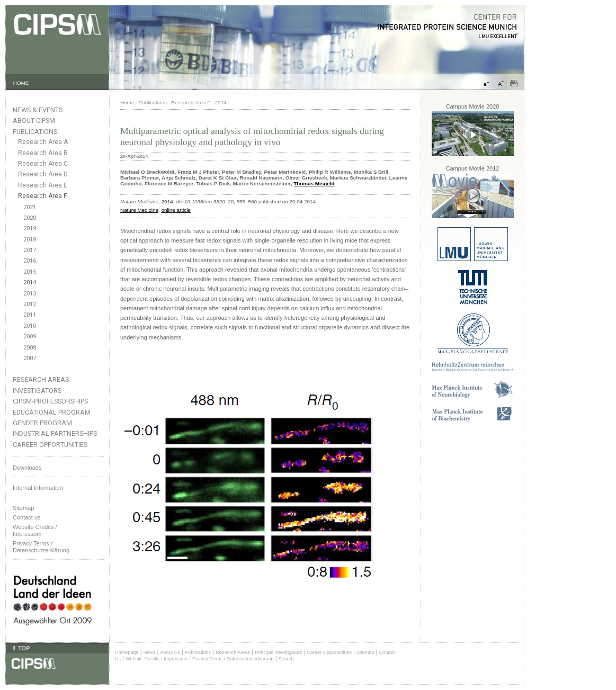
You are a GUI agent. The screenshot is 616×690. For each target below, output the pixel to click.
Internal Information (38, 488)
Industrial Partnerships (55, 433)
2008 (30, 348)
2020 (30, 218)
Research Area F (43, 196)
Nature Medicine (139, 210)
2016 (30, 261)
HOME (21, 83)
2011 (30, 315)
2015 (30, 272)
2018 (30, 240)
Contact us (27, 517)
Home (127, 102)
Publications (35, 132)
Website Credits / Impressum (157, 659)
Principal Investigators (278, 652)
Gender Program (42, 423)
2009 (30, 337)
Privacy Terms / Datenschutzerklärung (41, 547)
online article (176, 210)
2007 (30, 358)
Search (286, 659)
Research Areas (41, 379)
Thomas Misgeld (314, 183)
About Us (170, 652)
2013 (30, 294)
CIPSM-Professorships (50, 401)
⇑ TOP (21, 648)
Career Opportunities (50, 445)
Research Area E (43, 185)
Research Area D (43, 174)
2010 (30, 326)
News (150, 652)
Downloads (27, 468)
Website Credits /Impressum (35, 530)
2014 (30, 283)
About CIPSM (34, 120)
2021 (30, 207)
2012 (30, 304)
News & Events (38, 110)
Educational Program (52, 412)
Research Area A (43, 142)
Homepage (127, 652)
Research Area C (43, 164)
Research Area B (43, 153)
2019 (30, 228)
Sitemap (23, 508)
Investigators (37, 391)
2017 (30, 250)
